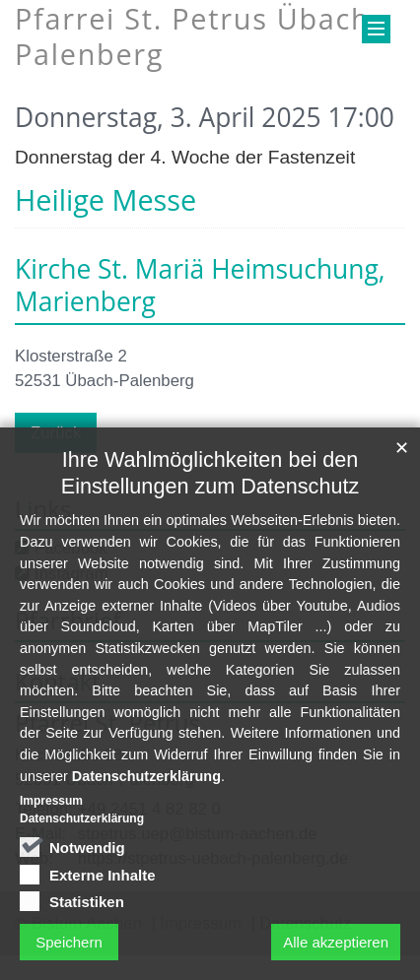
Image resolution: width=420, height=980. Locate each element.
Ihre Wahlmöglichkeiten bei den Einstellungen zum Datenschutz (210, 486)
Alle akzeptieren (336, 954)
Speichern (69, 954)
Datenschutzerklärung (146, 788)
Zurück (56, 433)
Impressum (51, 814)
